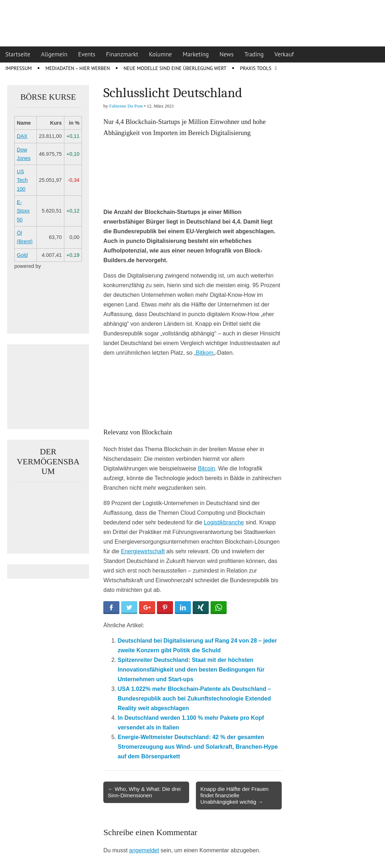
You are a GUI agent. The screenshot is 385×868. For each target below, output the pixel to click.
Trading (254, 54)
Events (87, 54)
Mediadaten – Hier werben (78, 68)
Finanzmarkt (122, 54)
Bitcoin (206, 468)
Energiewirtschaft (143, 551)
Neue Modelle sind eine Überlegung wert (175, 68)
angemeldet (144, 850)
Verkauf (284, 54)
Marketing (196, 54)
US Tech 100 (22, 180)
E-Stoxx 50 (23, 211)
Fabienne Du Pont (126, 106)
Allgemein (54, 54)
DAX (22, 136)
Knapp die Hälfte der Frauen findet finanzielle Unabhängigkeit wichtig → (234, 795)
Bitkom (205, 353)
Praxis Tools (256, 68)
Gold (22, 255)
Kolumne (161, 54)
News (227, 54)
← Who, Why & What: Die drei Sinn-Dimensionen (144, 792)
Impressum (19, 68)
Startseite (18, 54)
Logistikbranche (224, 522)
